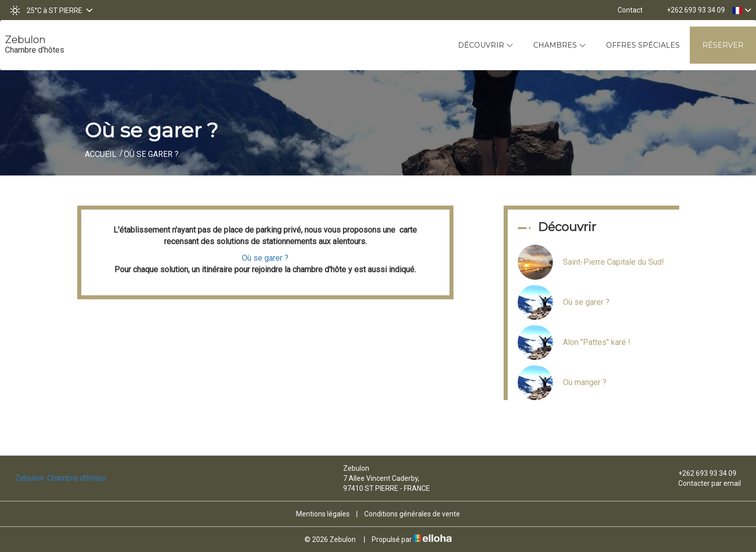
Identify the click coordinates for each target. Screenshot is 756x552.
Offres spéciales (643, 45)
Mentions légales (323, 514)
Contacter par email (704, 483)
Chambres (560, 45)
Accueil (101, 154)
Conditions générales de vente (412, 514)
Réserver (723, 45)
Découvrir (486, 45)
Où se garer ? (265, 258)
